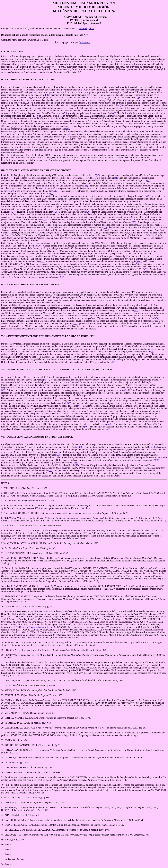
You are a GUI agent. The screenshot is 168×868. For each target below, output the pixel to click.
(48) (81, 447)
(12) (69, 129)
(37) (75, 323)
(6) (121, 105)
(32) (138, 261)
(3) (47, 95)
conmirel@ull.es (86, 28)
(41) (3, 390)
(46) (86, 427)
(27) (45, 220)
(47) (108, 429)
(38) (152, 352)
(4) (138, 98)
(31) (43, 261)
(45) (110, 424)
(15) (94, 178)
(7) (150, 105)
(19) (45, 188)
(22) (52, 194)
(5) (125, 100)
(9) (115, 113)
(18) (86, 186)
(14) (11, 178)
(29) (105, 227)
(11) (61, 116)
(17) (148, 180)
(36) (157, 318)
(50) (58, 455)
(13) (98, 175)
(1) (55, 67)
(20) (12, 191)
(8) (66, 113)
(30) (39, 246)
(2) (81, 90)
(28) (134, 222)
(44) (79, 406)
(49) (154, 447)
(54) (50, 470)
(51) (157, 460)
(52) (75, 463)
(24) (13, 212)
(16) (117, 178)
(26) (88, 212)
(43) (69, 403)
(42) (125, 390)
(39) (113, 362)
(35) (136, 310)
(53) (77, 465)
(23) (148, 196)
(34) (62, 277)
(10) (37, 116)
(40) (45, 380)
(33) (146, 269)
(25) (56, 212)
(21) (57, 191)
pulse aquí (84, 42)
